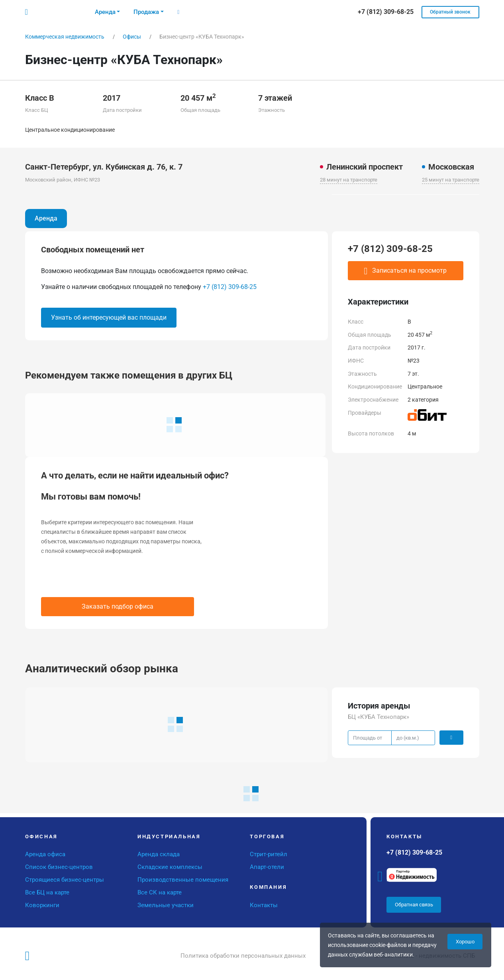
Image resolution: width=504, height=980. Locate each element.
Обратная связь (414, 905)
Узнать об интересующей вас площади (109, 317)
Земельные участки (166, 905)
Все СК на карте (160, 892)
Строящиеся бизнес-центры (65, 880)
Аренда (46, 218)
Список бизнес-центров (59, 867)
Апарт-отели (267, 867)
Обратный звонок (450, 12)
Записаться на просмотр (406, 271)
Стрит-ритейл (269, 854)
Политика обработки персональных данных (243, 956)
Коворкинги (42, 905)
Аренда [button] (105, 12)
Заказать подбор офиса (118, 606)
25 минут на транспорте (451, 180)
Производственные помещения (183, 880)
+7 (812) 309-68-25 (230, 287)
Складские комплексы (170, 867)
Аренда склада (159, 854)
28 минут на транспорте (349, 180)
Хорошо (465, 942)
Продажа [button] (146, 12)
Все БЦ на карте (47, 892)
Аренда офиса (45, 854)
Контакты (264, 905)
